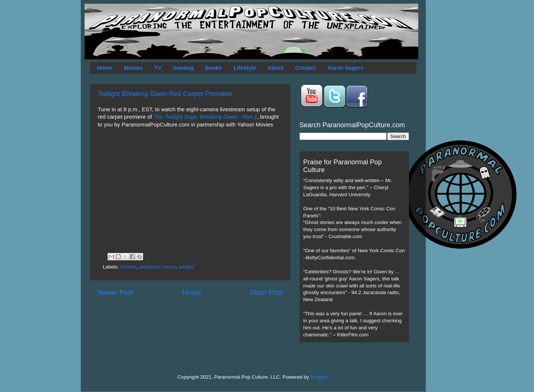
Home (105, 68)
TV (158, 68)
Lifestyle (245, 68)
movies (128, 267)
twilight (186, 267)
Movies (133, 68)
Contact (306, 68)
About (276, 68)
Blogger (319, 377)
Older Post (266, 292)
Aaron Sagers (346, 68)
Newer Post (116, 292)
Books (214, 68)
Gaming (183, 68)
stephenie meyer (157, 267)
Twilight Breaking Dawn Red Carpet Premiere (165, 94)
